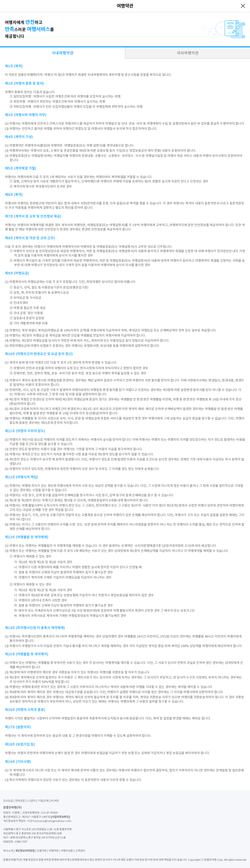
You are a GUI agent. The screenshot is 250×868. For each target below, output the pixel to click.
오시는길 (8, 801)
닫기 (243, 6)
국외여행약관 (188, 53)
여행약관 (54, 851)
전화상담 (20, 801)
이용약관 (42, 851)
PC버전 (55, 801)
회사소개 (8, 851)
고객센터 (80, 851)
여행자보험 (67, 851)
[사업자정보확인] (60, 817)
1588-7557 (21, 842)
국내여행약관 (62, 53)
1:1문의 (31, 801)
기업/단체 (43, 801)
